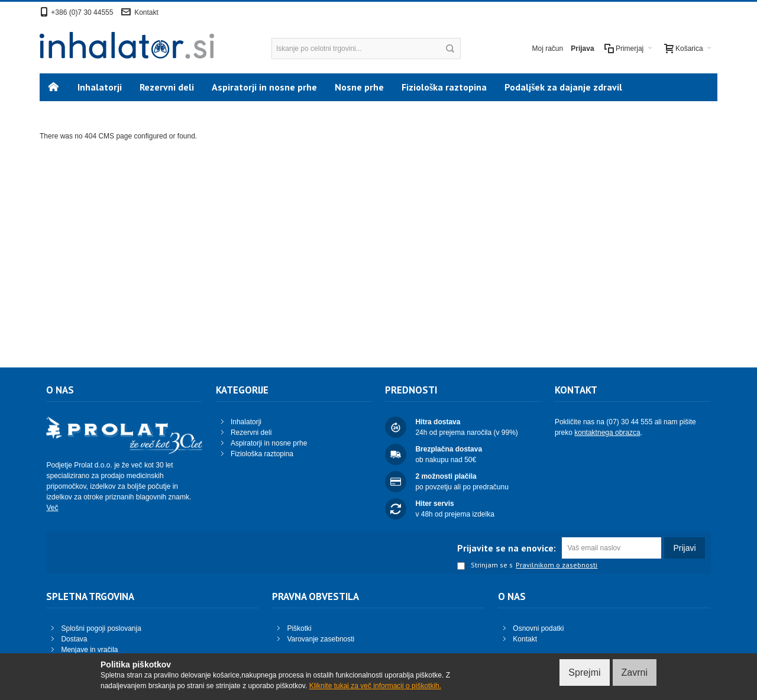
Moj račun (548, 49)
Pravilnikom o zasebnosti (557, 565)
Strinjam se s (485, 566)
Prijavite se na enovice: (507, 548)
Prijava (582, 49)
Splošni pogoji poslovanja (101, 628)
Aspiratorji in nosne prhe (269, 443)
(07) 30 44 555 (629, 422)
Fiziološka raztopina (262, 454)
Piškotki (299, 628)
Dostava (74, 639)
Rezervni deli (251, 433)
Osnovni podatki (538, 628)
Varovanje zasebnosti (321, 639)
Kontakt (146, 12)
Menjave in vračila (89, 650)
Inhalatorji (246, 422)
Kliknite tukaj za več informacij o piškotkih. (375, 686)
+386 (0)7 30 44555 (82, 12)
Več (52, 508)
